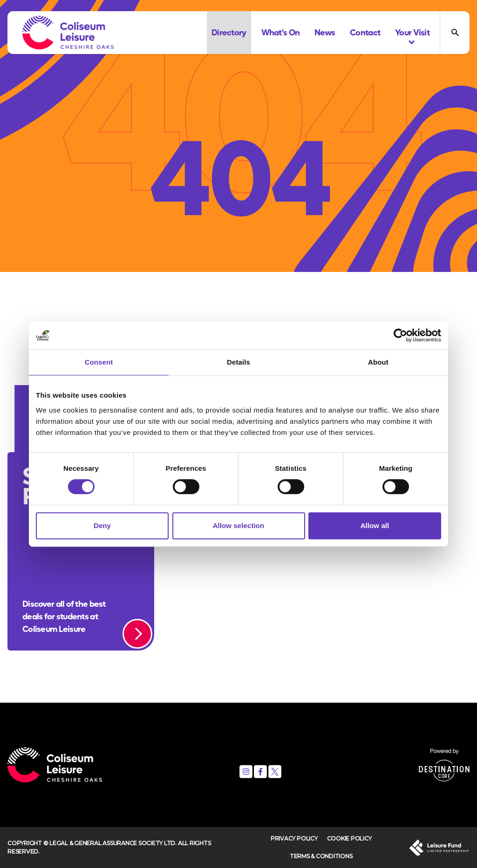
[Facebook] (260, 772)
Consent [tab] (99, 362)
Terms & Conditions (321, 856)
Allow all (375, 526)
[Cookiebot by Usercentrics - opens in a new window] (400, 335)
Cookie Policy (349, 838)
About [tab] (378, 362)
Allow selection (239, 526)
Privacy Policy (294, 838)
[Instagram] (246, 772)
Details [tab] (238, 362)
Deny (102, 526)
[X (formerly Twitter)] (275, 772)
